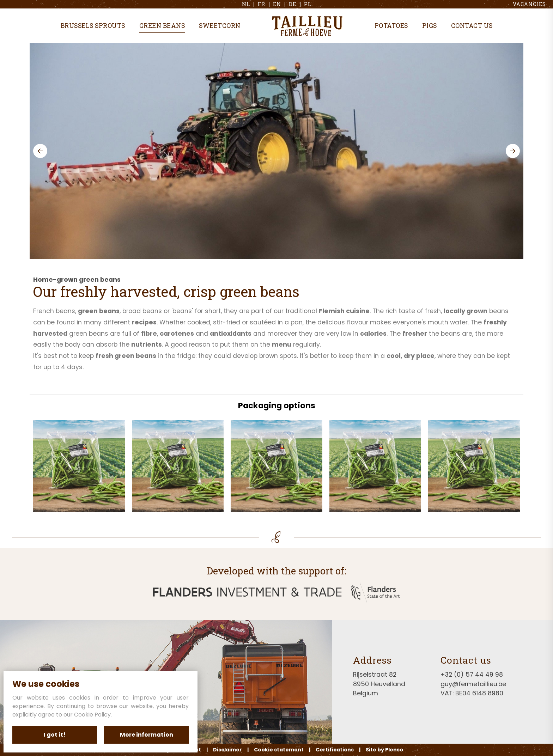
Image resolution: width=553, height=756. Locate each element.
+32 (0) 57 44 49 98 (472, 675)
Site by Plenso (384, 750)
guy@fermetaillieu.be (473, 684)
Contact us (472, 26)
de (293, 4)
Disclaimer (227, 750)
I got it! (55, 735)
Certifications (335, 750)
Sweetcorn (220, 26)
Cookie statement (279, 750)
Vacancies (529, 4)
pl (308, 4)
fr (262, 4)
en (277, 4)
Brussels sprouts (93, 26)
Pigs (430, 26)
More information (147, 735)
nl (246, 4)
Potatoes (391, 26)
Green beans (162, 26)
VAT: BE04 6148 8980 (472, 693)
